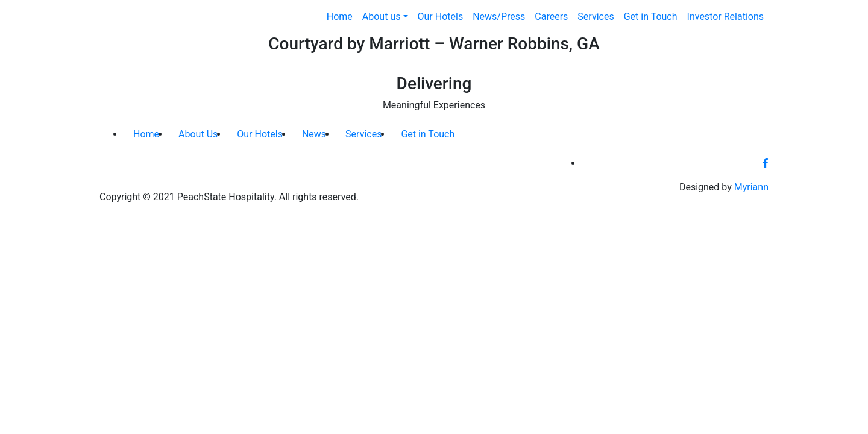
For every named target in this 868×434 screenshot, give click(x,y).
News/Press (499, 17)
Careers (551, 17)
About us (382, 17)
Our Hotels (441, 17)
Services (596, 17)
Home (340, 17)
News (314, 134)
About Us (198, 134)
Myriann (751, 187)
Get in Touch (651, 17)
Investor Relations (725, 17)
